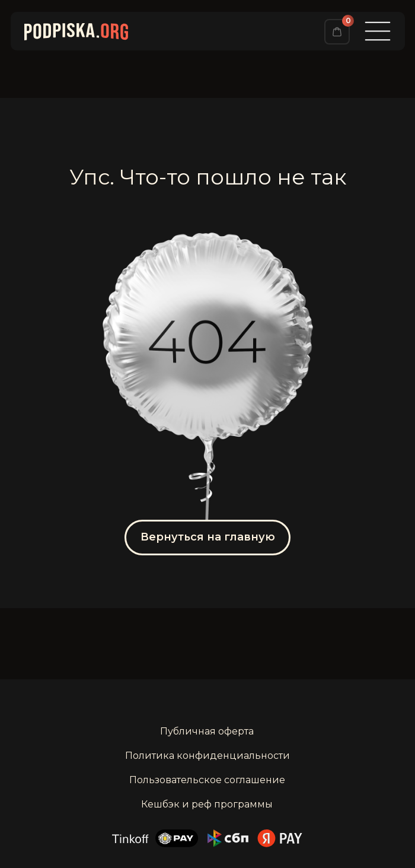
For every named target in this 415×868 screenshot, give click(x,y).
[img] (337, 32)
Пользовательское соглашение (207, 780)
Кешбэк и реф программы (207, 804)
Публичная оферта (207, 731)
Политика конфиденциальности (207, 756)
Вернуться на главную (208, 537)
